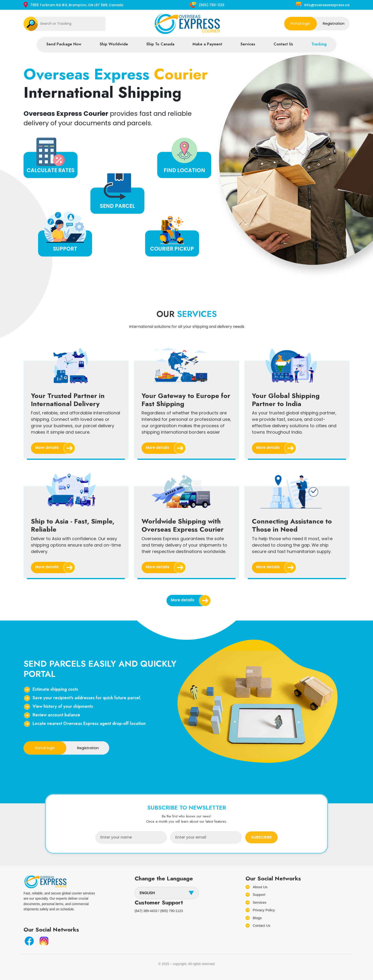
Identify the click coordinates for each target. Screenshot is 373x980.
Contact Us (283, 44)
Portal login (301, 23)
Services (248, 44)
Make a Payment (207, 44)
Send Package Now (64, 44)
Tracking (319, 44)
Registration (334, 23)
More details (53, 448)
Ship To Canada (160, 44)
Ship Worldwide (114, 44)
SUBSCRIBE (261, 837)
